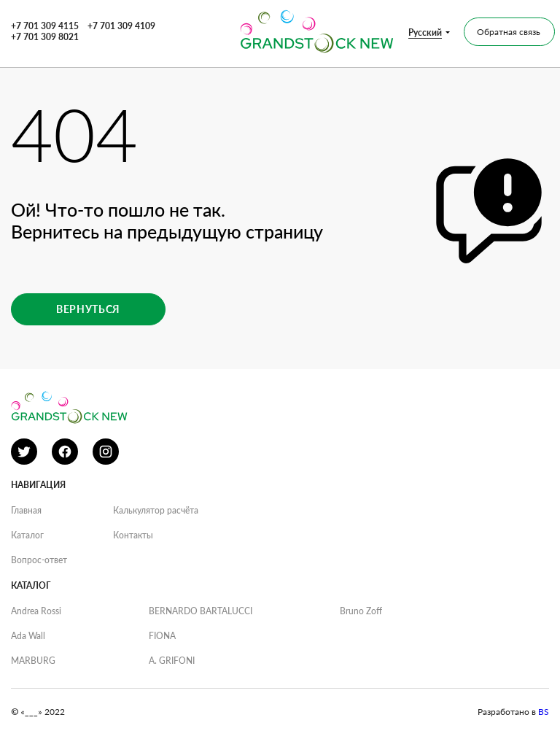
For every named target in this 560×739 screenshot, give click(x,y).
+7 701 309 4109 (121, 26)
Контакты (133, 535)
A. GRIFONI (172, 661)
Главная (26, 510)
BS (544, 712)
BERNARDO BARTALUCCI (201, 611)
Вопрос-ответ (39, 560)
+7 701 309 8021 (45, 37)
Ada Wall (28, 636)
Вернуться (88, 309)
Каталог (27, 535)
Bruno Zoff (361, 611)
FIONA (162, 636)
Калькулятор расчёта (156, 510)
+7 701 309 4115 (45, 26)
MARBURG (33, 661)
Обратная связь (509, 32)
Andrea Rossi (36, 611)
